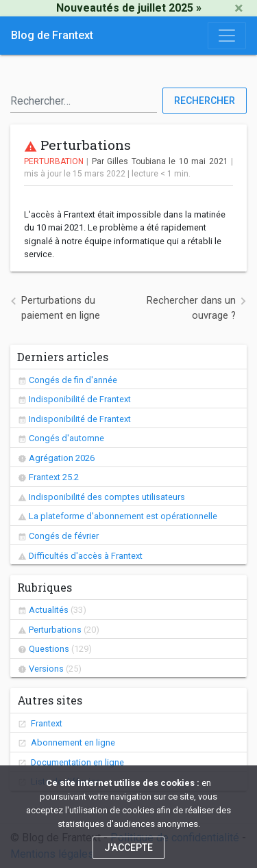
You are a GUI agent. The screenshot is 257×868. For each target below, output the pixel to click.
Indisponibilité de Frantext (80, 399)
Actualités (49, 610)
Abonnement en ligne (72, 742)
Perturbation (54, 161)
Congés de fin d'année (73, 380)
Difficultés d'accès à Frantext (86, 556)
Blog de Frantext (52, 35)
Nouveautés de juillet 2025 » (129, 8)
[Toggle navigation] (227, 36)
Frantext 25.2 (54, 477)
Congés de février (64, 536)
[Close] (239, 8)
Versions (46, 669)
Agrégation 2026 (62, 458)
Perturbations (55, 630)
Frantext (46, 723)
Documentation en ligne (76, 762)
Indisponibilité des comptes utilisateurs (107, 497)
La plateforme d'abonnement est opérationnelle (123, 516)
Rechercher (205, 101)
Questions (49, 649)
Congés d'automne (66, 438)
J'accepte (128, 847)
